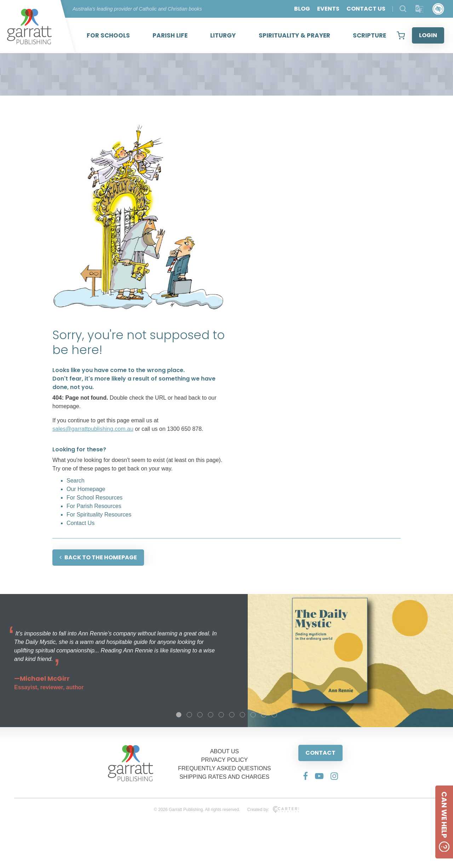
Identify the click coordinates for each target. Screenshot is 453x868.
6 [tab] (232, 715)
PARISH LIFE (170, 35)
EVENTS (328, 9)
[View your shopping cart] (401, 35)
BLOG (302, 9)
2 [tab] (189, 715)
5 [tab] (221, 715)
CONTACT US (366, 9)
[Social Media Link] (305, 776)
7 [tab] (242, 715)
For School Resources (94, 498)
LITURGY (223, 35)
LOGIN (428, 35)
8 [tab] (253, 715)
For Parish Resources (94, 506)
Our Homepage (86, 489)
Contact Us (81, 523)
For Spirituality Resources (99, 515)
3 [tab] (200, 715)
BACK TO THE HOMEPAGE (98, 557)
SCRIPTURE (369, 35)
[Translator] (420, 9)
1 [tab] (179, 715)
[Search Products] (403, 9)
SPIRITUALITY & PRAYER (294, 35)
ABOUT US (224, 751)
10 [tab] (274, 715)
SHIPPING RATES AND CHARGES (224, 777)
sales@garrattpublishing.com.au (93, 429)
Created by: (273, 810)
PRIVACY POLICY (224, 760)
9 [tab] (264, 715)
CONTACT (320, 753)
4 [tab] (211, 715)
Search (76, 481)
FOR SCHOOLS (108, 35)
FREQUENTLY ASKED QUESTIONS (225, 768)
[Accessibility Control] (438, 9)
